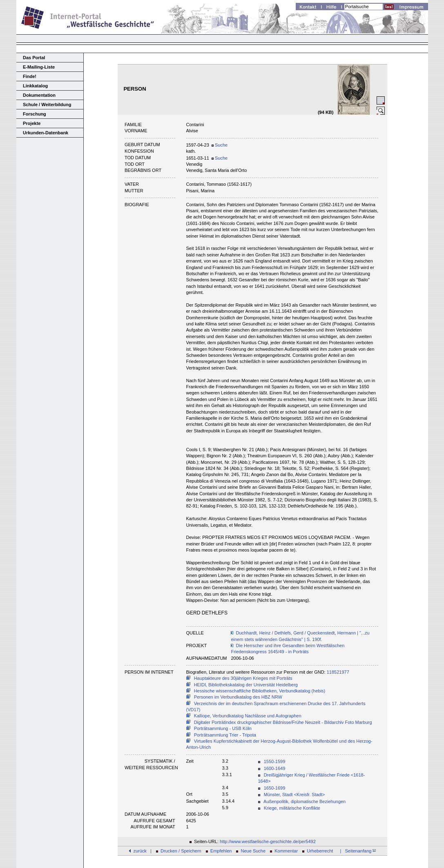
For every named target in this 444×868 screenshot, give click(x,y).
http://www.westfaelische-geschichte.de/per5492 (268, 841)
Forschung (35, 114)
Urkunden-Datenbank (46, 133)
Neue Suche (253, 851)
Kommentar (286, 851)
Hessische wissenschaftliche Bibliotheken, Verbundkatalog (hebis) (260, 691)
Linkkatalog (35, 86)
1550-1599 (275, 761)
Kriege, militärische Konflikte (292, 808)
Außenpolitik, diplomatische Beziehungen (305, 801)
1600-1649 (275, 768)
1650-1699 (275, 788)
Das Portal (34, 58)
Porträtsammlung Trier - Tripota (225, 735)
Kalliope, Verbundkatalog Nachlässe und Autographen (248, 716)
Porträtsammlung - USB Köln (223, 728)
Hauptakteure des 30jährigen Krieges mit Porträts (243, 678)
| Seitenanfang (357, 851)
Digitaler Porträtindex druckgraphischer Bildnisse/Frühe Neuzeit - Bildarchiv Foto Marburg (283, 722)
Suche (220, 145)
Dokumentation (39, 95)
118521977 (338, 672)
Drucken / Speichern (181, 851)
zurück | (142, 851)
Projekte (32, 123)
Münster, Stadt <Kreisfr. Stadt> (295, 795)
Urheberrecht (320, 851)
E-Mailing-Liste (39, 67)
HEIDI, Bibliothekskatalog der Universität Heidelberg (246, 685)
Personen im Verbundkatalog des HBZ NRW (238, 697)
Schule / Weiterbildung (47, 105)
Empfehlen (221, 851)
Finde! (30, 76)
